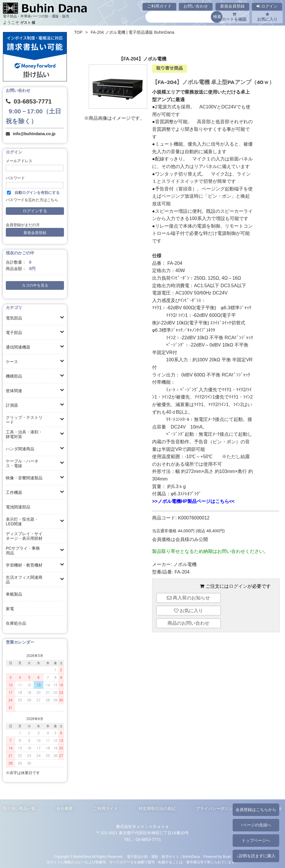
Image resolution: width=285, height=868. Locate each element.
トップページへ (256, 840)
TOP (78, 32)
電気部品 (14, 318)
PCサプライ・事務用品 (23, 551)
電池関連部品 (18, 507)
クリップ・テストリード (24, 420)
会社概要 (65, 808)
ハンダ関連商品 (20, 449)
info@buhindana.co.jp (34, 134)
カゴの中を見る (35, 285)
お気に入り (267, 17)
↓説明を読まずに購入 (256, 856)
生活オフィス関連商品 (24, 580)
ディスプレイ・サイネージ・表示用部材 (24, 536)
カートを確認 (234, 17)
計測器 (12, 405)
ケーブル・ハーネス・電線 (22, 463)
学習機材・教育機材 (24, 565)
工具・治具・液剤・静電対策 (24, 434)
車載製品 (14, 594)
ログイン (267, 6)
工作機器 (14, 492)
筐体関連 (14, 391)
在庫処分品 (16, 623)
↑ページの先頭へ (256, 825)
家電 (10, 609)
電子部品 (14, 333)
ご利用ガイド (159, 6)
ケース (12, 362)
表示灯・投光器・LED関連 (22, 521)
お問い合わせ (196, 6)
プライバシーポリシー (216, 808)
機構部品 (14, 376)
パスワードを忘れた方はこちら (32, 200)
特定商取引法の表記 (157, 808)
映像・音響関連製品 (24, 478)
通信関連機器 (18, 347)
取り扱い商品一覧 (19, 808)
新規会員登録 (232, 6)
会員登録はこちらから (256, 810)
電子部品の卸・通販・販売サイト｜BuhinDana (163, 857)
